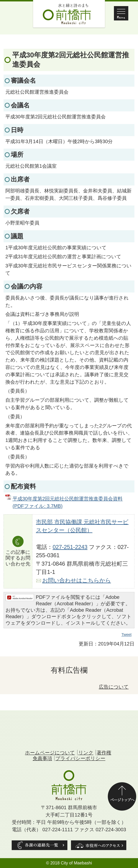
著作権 (104, 753)
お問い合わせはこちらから (77, 580)
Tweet (127, 635)
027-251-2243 (70, 547)
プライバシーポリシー (80, 758)
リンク (86, 753)
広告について (114, 687)
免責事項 (42, 758)
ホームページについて (50, 753)
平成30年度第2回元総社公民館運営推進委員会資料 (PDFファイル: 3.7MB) (68, 502)
